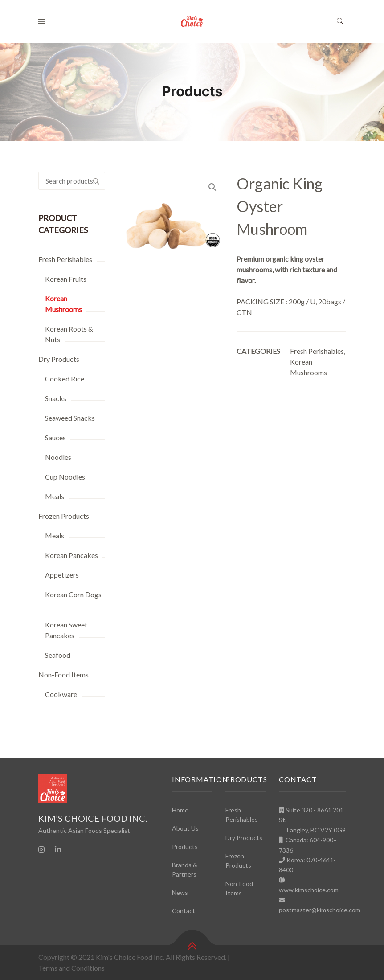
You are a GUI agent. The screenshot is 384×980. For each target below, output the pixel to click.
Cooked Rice (65, 379)
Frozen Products (64, 516)
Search (96, 181)
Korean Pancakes (71, 555)
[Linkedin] (58, 849)
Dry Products (59, 359)
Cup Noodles (65, 477)
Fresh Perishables (65, 259)
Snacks (56, 398)
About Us (185, 828)
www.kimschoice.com (309, 890)
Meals (55, 496)
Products (185, 847)
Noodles (58, 457)
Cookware (61, 694)
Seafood (58, 655)
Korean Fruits (66, 279)
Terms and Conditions (71, 968)
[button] (212, 187)
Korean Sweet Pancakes (66, 630)
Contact (184, 911)
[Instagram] (41, 849)
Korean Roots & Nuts (69, 334)
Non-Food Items (63, 675)
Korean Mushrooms (63, 304)
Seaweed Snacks (70, 418)
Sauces (55, 437)
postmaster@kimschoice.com (320, 910)
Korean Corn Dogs (73, 594)
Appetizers (62, 575)
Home (180, 810)
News (180, 892)
